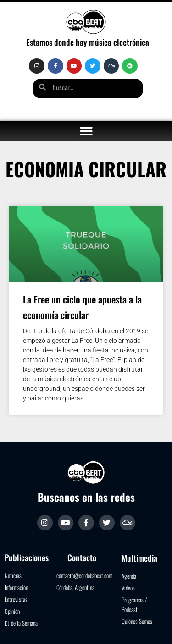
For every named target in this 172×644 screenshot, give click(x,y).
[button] (86, 131)
